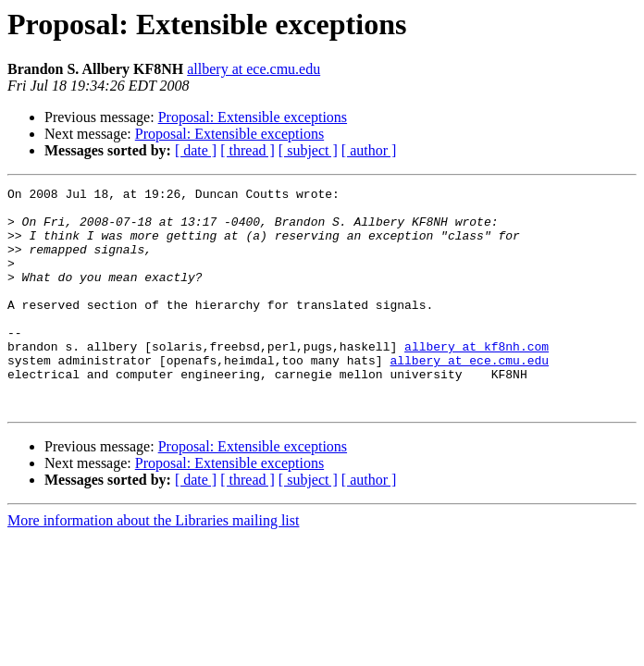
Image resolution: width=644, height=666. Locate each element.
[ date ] (196, 150)
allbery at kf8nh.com (477, 379)
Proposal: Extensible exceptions (253, 117)
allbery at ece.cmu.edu (254, 69)
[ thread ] (248, 150)
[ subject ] (308, 150)
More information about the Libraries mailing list (153, 565)
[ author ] (369, 150)
